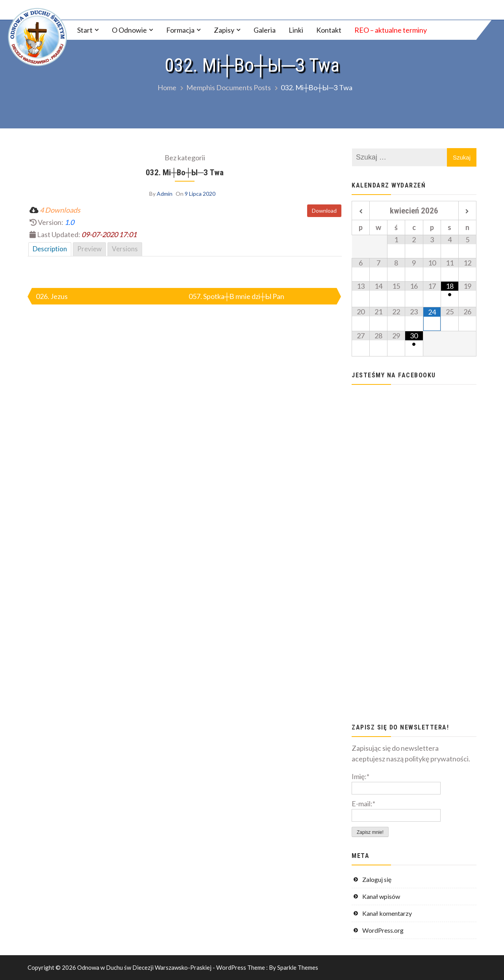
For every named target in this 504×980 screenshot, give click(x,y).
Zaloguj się (377, 879)
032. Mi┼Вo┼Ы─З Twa (185, 172)
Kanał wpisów (381, 896)
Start (85, 30)
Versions (125, 249)
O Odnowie (129, 30)
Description (50, 249)
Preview (89, 249)
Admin (165, 194)
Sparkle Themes (298, 967)
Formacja (180, 30)
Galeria (265, 30)
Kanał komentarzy (387, 913)
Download (324, 211)
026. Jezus (52, 296)
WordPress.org (383, 930)
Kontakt (329, 30)
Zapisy (224, 30)
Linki (296, 30)
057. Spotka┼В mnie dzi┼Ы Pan (236, 296)
